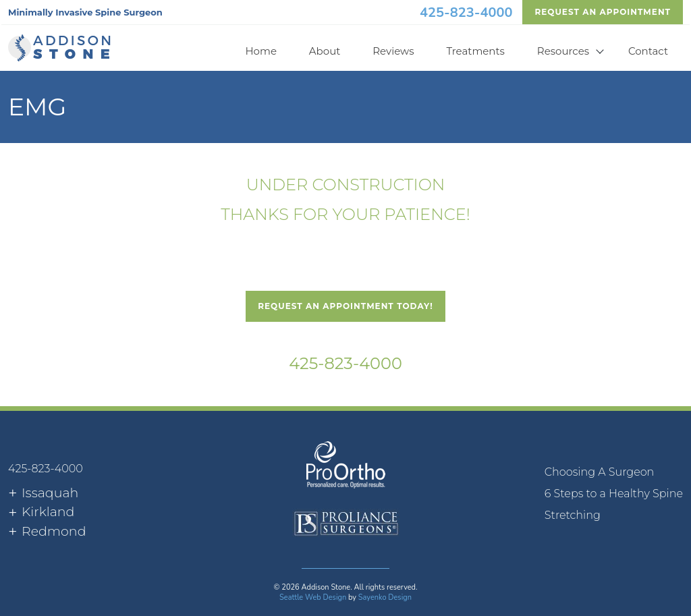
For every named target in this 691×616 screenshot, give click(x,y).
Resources (563, 51)
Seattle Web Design (313, 597)
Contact (648, 51)
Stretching (573, 515)
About (325, 51)
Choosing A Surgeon (600, 472)
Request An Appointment (603, 12)
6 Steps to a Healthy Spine (614, 494)
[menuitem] (614, 472)
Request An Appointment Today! (345, 306)
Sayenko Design (385, 597)
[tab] (43, 494)
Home (261, 51)
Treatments (475, 51)
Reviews (393, 51)
